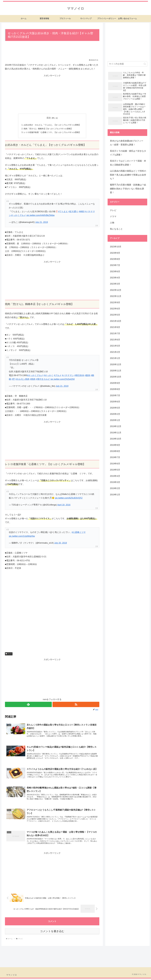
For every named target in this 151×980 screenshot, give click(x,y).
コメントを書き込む (52, 933)
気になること (116, 229)
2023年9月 (115, 253)
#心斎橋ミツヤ (79, 533)
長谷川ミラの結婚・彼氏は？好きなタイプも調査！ (128, 153)
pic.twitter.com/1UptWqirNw (22, 536)
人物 (112, 223)
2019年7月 (115, 457)
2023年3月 (115, 284)
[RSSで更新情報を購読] (76, 705)
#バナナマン (68, 376)
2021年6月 (115, 340)
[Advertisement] (52, 51)
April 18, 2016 (64, 505)
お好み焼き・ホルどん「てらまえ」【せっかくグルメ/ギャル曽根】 (52, 125)
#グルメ (58, 376)
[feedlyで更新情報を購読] (28, 705)
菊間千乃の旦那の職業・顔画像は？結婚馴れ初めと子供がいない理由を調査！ (128, 189)
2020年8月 (115, 389)
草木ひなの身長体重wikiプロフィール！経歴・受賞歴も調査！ (127, 143)
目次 (49, 118)
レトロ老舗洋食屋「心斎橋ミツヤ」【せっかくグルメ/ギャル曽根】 (52, 133)
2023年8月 (115, 259)
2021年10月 (116, 321)
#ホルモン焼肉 (22, 380)
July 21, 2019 (42, 223)
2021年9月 (115, 327)
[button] (145, 64)
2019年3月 (115, 482)
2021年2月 (115, 352)
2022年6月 (115, 309)
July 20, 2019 (61, 543)
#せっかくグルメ (35, 376)
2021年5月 (115, 346)
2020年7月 (115, 395)
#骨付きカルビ (43, 380)
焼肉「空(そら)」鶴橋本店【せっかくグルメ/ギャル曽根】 (48, 129)
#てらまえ (63, 212)
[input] (127, 64)
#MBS (82, 212)
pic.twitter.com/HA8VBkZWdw (40, 216)
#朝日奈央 (79, 376)
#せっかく (48, 376)
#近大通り (73, 212)
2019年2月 (115, 488)
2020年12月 (116, 364)
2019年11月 (116, 433)
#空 (13, 380)
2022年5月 (115, 315)
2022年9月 (115, 302)
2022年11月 (116, 296)
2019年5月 (115, 470)
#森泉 (87, 376)
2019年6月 (115, 464)
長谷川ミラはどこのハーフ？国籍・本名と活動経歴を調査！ (128, 163)
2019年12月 (116, 426)
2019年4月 (115, 476)
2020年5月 (115, 408)
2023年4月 (115, 278)
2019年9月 (115, 445)
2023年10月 (116, 247)
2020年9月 (115, 383)
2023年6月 (115, 271)
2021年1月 (115, 358)
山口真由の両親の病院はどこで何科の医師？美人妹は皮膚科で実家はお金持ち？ (128, 175)
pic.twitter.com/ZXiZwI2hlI (63, 380)
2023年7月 (115, 265)
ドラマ (113, 216)
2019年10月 (116, 439)
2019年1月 (115, 495)
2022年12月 (116, 290)
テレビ (9, 654)
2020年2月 (115, 414)
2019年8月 (115, 451)
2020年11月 (116, 371)
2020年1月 (115, 420)
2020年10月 (116, 377)
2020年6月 (115, 402)
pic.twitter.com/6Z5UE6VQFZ (69, 498)
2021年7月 (115, 333)
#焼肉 (33, 380)
